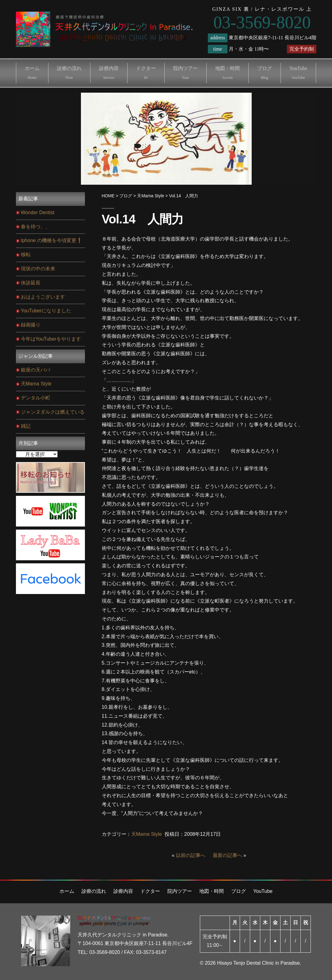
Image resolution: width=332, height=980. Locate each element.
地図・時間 (227, 73)
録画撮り (31, 325)
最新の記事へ (227, 855)
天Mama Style (147, 834)
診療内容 (109, 73)
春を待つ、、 (36, 227)
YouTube (298, 73)
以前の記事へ (191, 855)
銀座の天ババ (36, 370)
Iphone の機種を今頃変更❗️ (52, 240)
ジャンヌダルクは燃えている (53, 412)
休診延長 (31, 283)
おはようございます (43, 297)
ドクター (146, 73)
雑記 (26, 426)
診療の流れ (69, 73)
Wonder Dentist (38, 212)
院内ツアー (185, 73)
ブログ (265, 73)
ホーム (32, 73)
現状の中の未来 (38, 269)
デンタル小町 (36, 398)
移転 (26, 255)
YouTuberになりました (46, 311)
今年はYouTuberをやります (51, 339)
